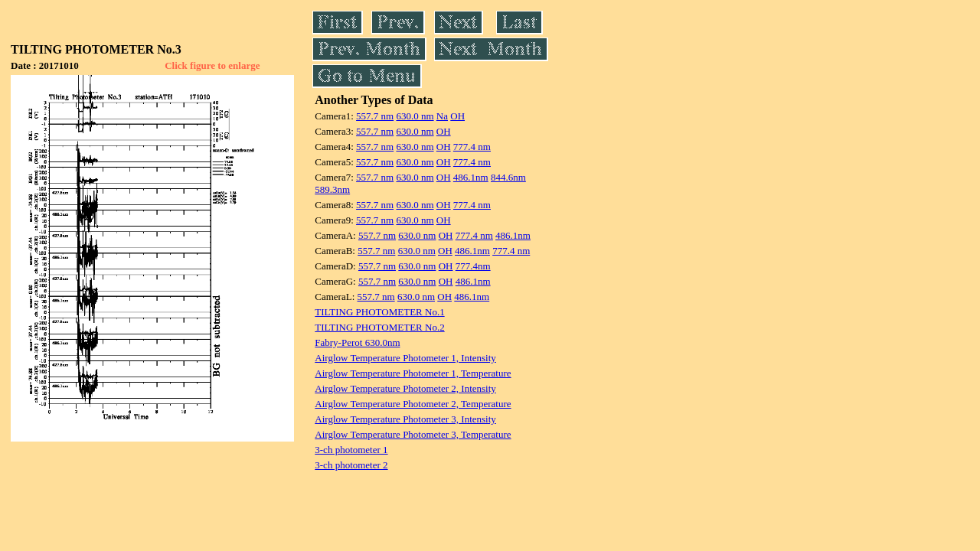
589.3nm (332, 189)
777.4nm (473, 266)
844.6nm (508, 177)
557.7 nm (375, 116)
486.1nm (471, 177)
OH (457, 116)
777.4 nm (472, 147)
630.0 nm (415, 116)
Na (442, 116)
